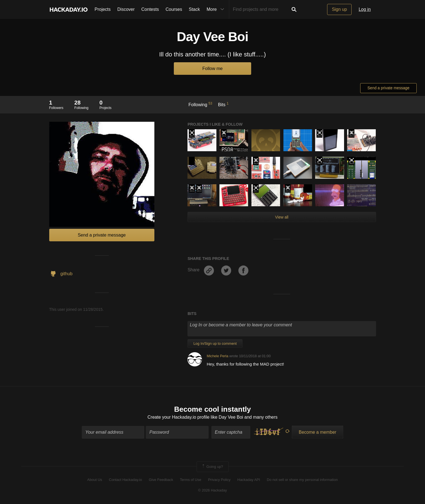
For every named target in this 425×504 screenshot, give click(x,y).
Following (200, 104)
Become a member (317, 432)
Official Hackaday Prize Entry (224, 133)
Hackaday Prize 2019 (319, 133)
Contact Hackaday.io (126, 480)
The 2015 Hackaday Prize (192, 188)
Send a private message (388, 88)
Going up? (212, 467)
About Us (95, 480)
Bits (223, 104)
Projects (103, 9)
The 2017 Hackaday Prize (192, 133)
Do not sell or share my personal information (302, 480)
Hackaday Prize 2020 (192, 161)
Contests (150, 9)
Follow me (213, 69)
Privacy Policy (219, 480)
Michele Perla (218, 356)
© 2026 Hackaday (212, 490)
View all (282, 217)
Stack (194, 9)
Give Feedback (161, 480)
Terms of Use (191, 480)
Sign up (339, 9)
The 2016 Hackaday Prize (351, 161)
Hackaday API (249, 480)
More (217, 9)
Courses (174, 9)
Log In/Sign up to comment (215, 343)
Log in (365, 9)
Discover (126, 9)
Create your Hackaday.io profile (178, 417)
